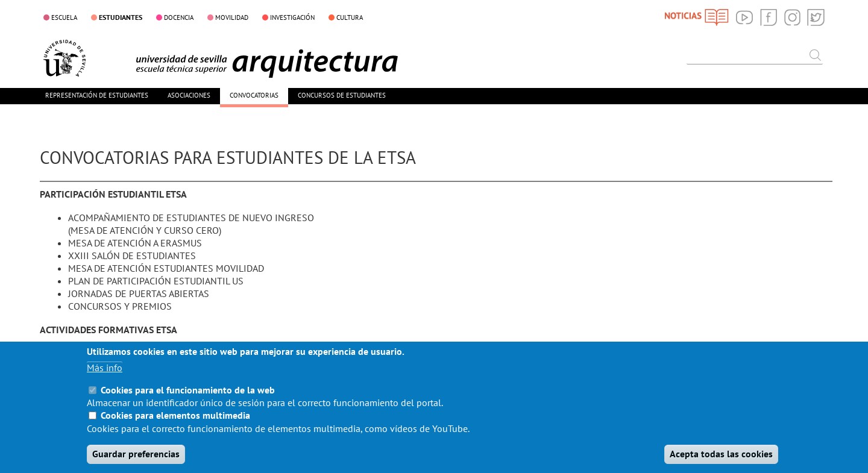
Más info (105, 379)
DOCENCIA (179, 17)
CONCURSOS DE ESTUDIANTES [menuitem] (342, 95)
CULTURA (350, 17)
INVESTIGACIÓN (292, 17)
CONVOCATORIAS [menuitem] (254, 95)
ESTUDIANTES (121, 17)
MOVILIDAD (232, 17)
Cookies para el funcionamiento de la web (188, 401)
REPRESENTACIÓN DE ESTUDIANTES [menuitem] (97, 95)
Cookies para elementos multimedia (175, 427)
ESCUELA (64, 17)
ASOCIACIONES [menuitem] (189, 95)
